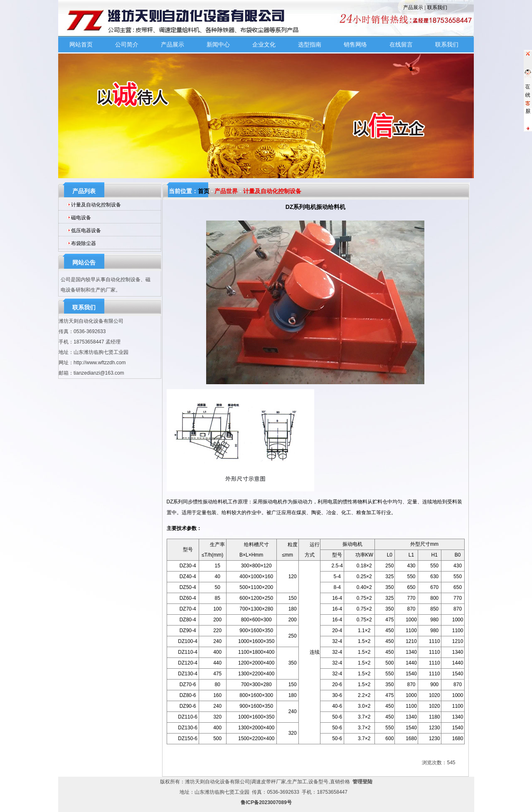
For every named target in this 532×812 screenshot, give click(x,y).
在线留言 (401, 44)
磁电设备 (81, 218)
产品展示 (413, 7)
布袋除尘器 (84, 243)
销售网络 (355, 44)
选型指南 (310, 44)
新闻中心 (218, 44)
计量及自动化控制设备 (96, 205)
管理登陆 (362, 782)
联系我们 (437, 7)
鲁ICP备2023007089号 (266, 802)
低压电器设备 (86, 231)
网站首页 (81, 44)
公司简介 (127, 44)
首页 (204, 191)
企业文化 (264, 44)
